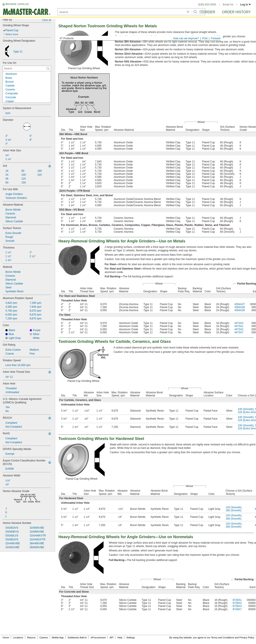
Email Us (228, 5)
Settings (130, 637)
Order (209, 12)
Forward (216, 38)
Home (6, 637)
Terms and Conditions (223, 637)
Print (205, 38)
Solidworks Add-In (77, 637)
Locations (18, 637)
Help (120, 637)
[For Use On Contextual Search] (27, 69)
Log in (245, 5)
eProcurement (98, 637)
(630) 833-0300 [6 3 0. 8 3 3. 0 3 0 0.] (207, 5)
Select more (12, 34)
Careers (44, 637)
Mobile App (58, 637)
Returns (31, 637)
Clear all (47, 20)
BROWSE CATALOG (17, 4)
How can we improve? (186, 38)
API (112, 637)
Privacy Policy (247, 637)
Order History (236, 12)
